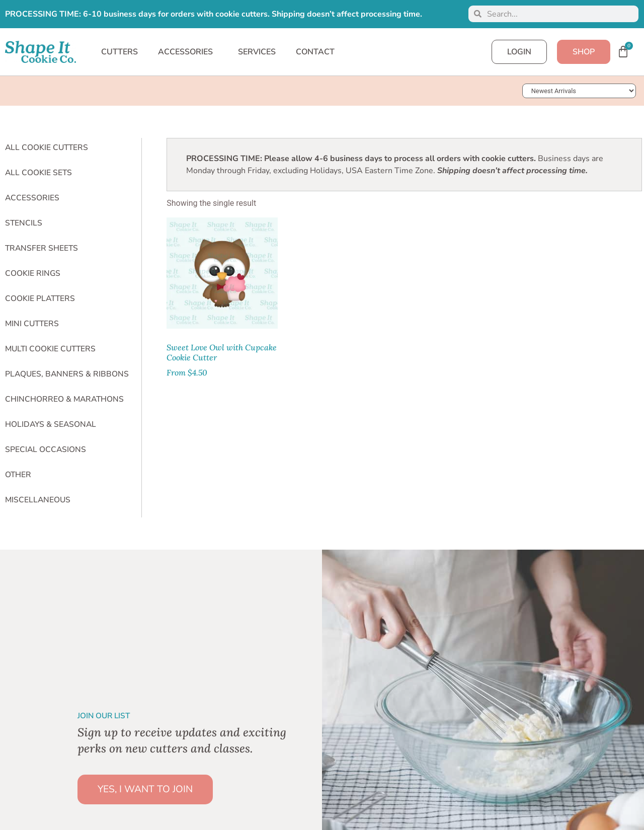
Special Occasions (46, 449)
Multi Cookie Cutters (50, 349)
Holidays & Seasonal (51, 424)
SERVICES (257, 52)
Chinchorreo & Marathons (64, 399)
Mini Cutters (32, 324)
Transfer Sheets (42, 248)
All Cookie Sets (38, 173)
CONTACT (315, 52)
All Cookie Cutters (47, 147)
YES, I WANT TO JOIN (145, 789)
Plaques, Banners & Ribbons (67, 374)
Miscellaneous (38, 500)
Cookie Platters (40, 298)
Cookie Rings (33, 273)
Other (18, 475)
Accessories (32, 198)
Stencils (24, 223)
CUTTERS (119, 52)
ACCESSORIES (188, 52)
